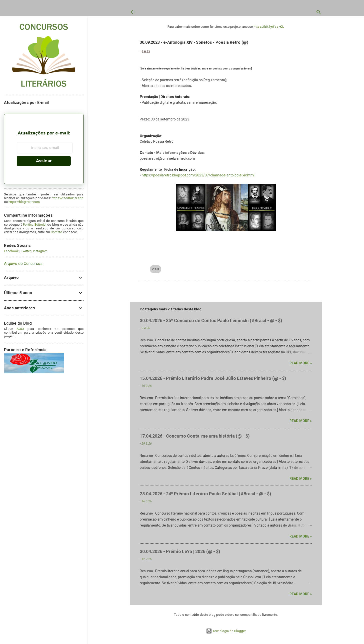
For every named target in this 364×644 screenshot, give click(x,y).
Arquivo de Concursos (23, 264)
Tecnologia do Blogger (226, 631)
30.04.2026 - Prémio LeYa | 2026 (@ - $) (180, 551)
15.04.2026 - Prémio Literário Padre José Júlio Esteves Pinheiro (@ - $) (213, 378)
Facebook (11, 251)
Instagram (40, 251)
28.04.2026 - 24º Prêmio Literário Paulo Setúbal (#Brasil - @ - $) (205, 494)
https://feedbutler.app (68, 198)
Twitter (26, 251)
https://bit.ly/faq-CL (269, 27)
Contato (56, 232)
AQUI (20, 329)
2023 (155, 269)
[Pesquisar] (319, 13)
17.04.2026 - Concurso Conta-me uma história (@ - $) (195, 436)
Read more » (301, 363)
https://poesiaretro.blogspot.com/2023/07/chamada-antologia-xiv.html (198, 175)
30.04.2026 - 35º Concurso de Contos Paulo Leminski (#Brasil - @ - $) (211, 321)
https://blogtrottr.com (24, 202)
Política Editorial (35, 225)
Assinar (44, 161)
